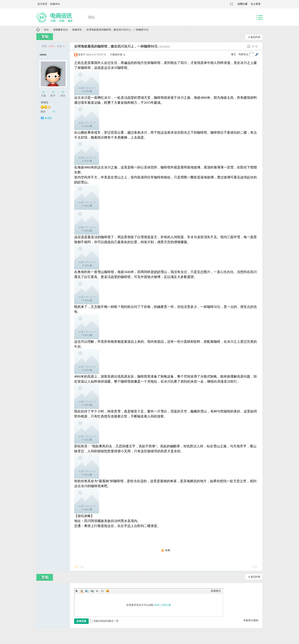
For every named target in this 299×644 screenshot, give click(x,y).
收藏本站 (55, 4)
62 (63, 92)
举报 (255, 567)
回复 (82, 567)
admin (43, 55)
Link (92, 591)
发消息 (48, 118)
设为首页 (42, 4)
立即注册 (166, 605)
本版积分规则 (251, 620)
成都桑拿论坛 (38, 30)
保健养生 (77, 30)
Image (87, 591)
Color (82, 591)
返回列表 (255, 37)
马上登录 (256, 4)
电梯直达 (244, 54)
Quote (97, 591)
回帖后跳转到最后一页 (104, 621)
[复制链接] (164, 47)
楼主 (234, 54)
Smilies (108, 591)
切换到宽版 (231, 4)
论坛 (91, 17)
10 (43, 92)
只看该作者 (116, 55)
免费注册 (243, 4)
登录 (157, 605)
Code (102, 591)
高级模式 (216, 591)
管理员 (44, 102)
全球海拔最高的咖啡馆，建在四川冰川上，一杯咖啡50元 (117, 30)
